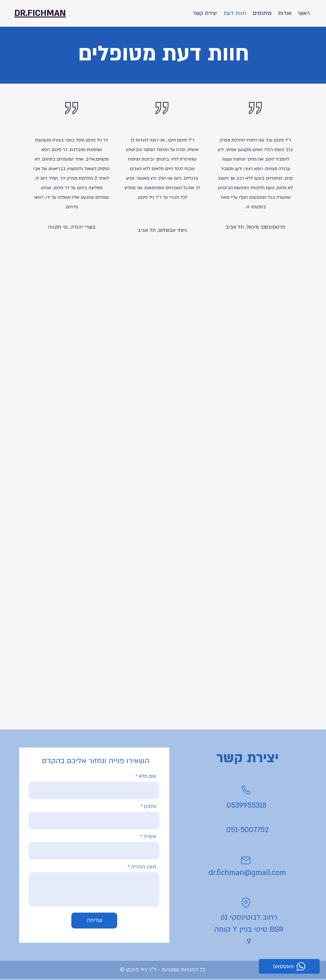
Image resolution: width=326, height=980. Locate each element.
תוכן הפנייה (143, 867)
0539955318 (247, 805)
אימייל (150, 837)
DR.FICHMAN (40, 13)
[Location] (246, 903)
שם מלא (147, 776)
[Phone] (246, 790)
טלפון (150, 806)
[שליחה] (94, 921)
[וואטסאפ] (289, 966)
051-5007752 (247, 830)
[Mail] (246, 860)
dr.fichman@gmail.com (247, 873)
